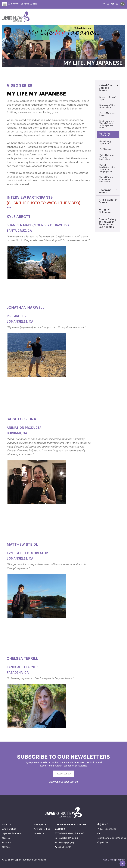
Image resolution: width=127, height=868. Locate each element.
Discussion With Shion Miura (107, 106)
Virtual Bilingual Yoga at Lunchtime (107, 157)
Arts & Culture (9, 829)
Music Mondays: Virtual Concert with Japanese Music (107, 124)
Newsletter (39, 834)
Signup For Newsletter (22, 4)
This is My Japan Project (107, 114)
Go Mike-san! (106, 149)
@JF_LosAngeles (107, 829)
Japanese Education (12, 834)
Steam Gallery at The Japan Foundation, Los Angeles (107, 223)
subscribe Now (64, 774)
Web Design (109, 860)
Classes (6, 838)
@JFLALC (103, 825)
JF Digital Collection (105, 211)
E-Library (6, 843)
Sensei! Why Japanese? (105, 143)
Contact (6, 847)
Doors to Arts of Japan (108, 99)
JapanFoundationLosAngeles (111, 836)
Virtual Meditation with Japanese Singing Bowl (107, 168)
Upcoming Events (105, 191)
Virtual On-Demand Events (105, 88)
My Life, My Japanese (105, 135)
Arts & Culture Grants (107, 201)
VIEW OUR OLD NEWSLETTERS (64, 782)
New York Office (42, 829)
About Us (7, 825)
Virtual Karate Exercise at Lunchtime (106, 180)
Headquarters (41, 825)
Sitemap (121, 860)
